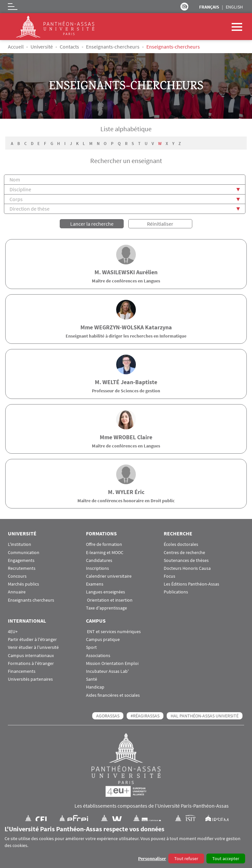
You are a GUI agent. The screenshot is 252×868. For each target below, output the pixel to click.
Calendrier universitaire (109, 576)
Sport (91, 647)
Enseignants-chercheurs (113, 47)
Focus (169, 576)
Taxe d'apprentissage (106, 607)
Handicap (95, 686)
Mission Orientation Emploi (112, 663)
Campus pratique (103, 639)
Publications (176, 591)
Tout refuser (186, 858)
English (234, 7)
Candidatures (99, 560)
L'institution (20, 544)
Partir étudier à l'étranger (32, 639)
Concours (17, 576)
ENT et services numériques (113, 631)
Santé (92, 679)
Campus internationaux (31, 655)
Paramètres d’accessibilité (184, 7)
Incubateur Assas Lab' (107, 671)
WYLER (124, 491)
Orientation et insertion (109, 599)
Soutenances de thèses (186, 560)
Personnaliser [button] (152, 858)
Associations (98, 655)
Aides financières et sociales (113, 694)
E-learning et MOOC (105, 552)
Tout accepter (226, 858)
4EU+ (13, 631)
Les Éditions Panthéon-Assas (191, 583)
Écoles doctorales (181, 544)
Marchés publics (23, 583)
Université (42, 47)
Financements (22, 671)
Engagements (21, 560)
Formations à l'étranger (31, 663)
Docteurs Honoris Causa (187, 568)
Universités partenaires (30, 679)
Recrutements (22, 568)
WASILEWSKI (118, 271)
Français (209, 7)
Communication (24, 552)
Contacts (69, 47)
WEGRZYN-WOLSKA (119, 327)
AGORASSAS (108, 715)
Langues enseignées (105, 591)
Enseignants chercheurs (31, 599)
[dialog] (126, 845)
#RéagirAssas (145, 715)
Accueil (16, 47)
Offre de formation (104, 544)
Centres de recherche (184, 552)
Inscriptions (97, 568)
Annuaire (17, 591)
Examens (95, 583)
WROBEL (125, 436)
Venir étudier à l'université (33, 647)
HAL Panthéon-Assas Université (205, 715)
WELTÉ (111, 381)
